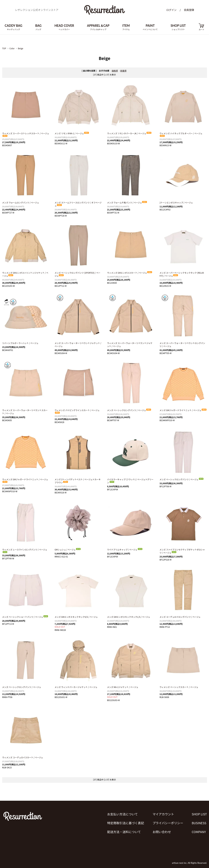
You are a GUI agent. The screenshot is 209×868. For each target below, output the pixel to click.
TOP (4, 48)
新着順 (123, 71)
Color (12, 48)
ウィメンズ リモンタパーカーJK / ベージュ (129, 133)
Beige (21, 48)
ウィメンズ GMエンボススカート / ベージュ (130, 273)
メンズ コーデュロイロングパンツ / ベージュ (180, 617)
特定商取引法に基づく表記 (126, 823)
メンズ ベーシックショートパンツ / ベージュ (25, 617)
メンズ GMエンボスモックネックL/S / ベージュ (129, 617)
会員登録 (189, 10)
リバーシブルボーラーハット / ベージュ (20, 343)
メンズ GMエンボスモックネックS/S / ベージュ (76, 617)
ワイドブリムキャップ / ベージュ (125, 550)
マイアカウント (163, 814)
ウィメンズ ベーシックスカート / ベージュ (179, 687)
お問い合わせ (162, 832)
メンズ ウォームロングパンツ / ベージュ (21, 202)
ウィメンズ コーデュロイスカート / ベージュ (23, 757)
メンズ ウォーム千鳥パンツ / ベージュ (127, 202)
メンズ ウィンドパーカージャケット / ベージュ (76, 687)
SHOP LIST (199, 814)
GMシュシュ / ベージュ (68, 550)
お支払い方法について (122, 814)
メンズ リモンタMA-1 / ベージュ (72, 133)
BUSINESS (199, 823)
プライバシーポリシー (168, 823)
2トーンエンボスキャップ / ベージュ (176, 202)
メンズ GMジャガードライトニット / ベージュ (183, 410)
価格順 (115, 71)
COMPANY (199, 832)
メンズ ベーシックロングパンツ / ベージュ (129, 410)
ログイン (171, 10)
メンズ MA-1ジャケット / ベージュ (123, 687)
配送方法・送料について (124, 832)
